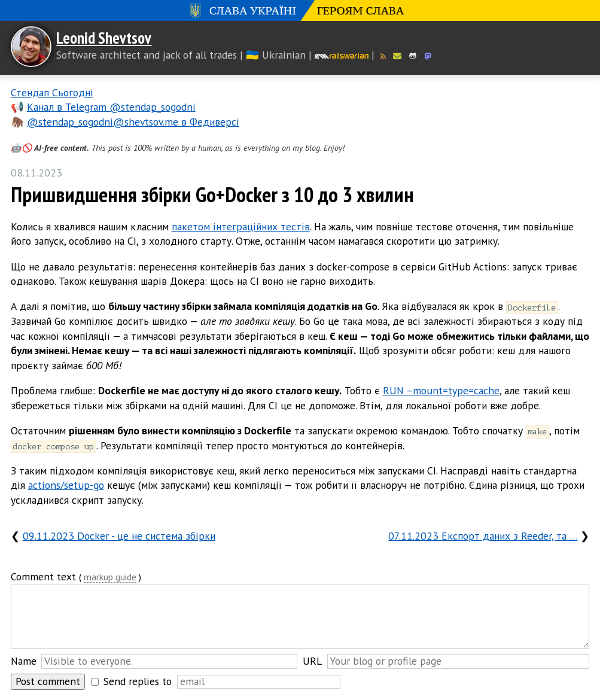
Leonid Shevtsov (104, 38)
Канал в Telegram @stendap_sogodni (111, 107)
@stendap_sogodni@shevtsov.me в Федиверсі (133, 122)
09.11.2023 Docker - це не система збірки (119, 536)
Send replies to (138, 681)
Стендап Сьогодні (52, 92)
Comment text (43, 576)
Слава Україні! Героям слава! (300, 10)
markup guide (110, 578)
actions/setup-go (66, 485)
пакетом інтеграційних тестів (241, 226)
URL (312, 661)
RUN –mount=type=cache (441, 390)
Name (24, 661)
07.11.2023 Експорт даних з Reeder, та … (483, 536)
